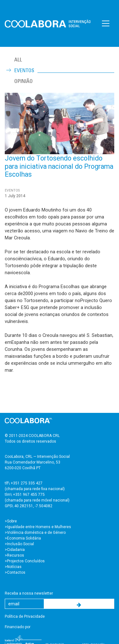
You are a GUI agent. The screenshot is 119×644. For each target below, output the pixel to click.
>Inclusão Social (19, 544)
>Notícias (13, 567)
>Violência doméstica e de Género (35, 533)
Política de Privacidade (25, 616)
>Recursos (14, 555)
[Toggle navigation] (106, 23)
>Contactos (15, 572)
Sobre (12, 521)
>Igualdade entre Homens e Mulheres (38, 527)
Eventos (24, 70)
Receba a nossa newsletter (29, 593)
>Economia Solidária (23, 538)
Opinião (23, 81)
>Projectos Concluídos (25, 561)
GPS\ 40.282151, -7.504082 (29, 506)
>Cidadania (15, 550)
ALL (18, 60)
